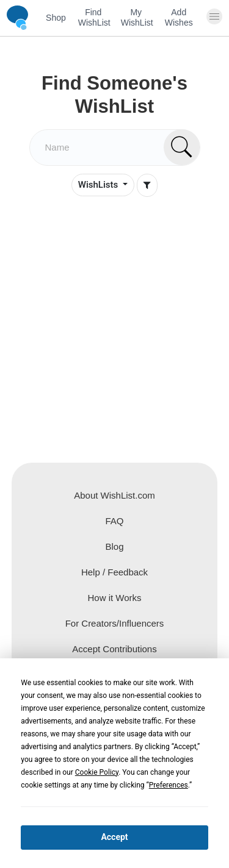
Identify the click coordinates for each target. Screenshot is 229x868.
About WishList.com (114, 495)
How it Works (114, 598)
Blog (114, 546)
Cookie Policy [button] (97, 772)
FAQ (114, 521)
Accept (114, 837)
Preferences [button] (169, 785)
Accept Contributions (114, 649)
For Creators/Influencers (115, 623)
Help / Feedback (114, 572)
